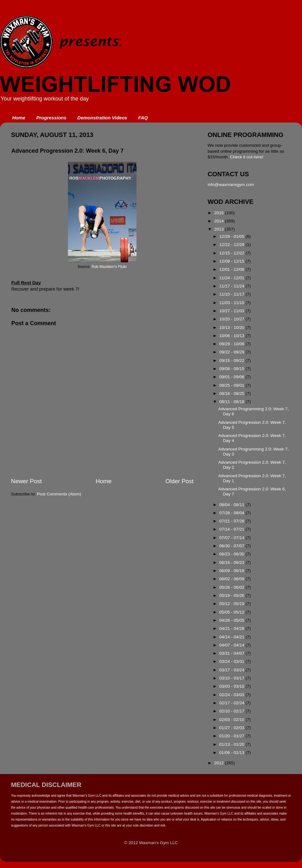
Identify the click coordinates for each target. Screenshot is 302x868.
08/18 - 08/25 (232, 393)
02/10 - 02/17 (232, 711)
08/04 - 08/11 (232, 505)
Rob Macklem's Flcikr (109, 267)
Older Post (179, 481)
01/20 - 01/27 (232, 736)
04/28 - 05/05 (232, 620)
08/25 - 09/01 (232, 385)
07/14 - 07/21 (232, 529)
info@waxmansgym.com (231, 185)
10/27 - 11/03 (232, 311)
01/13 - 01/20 (232, 744)
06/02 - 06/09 (232, 579)
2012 (220, 763)
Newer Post (26, 481)
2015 (220, 213)
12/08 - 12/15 (232, 261)
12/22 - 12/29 (232, 245)
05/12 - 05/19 (232, 604)
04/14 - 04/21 (232, 637)
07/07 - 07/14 (232, 538)
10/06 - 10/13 (232, 336)
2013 (220, 229)
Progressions (51, 118)
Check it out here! (247, 157)
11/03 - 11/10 (232, 303)
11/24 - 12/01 (232, 278)
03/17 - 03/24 (232, 670)
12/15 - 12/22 (232, 253)
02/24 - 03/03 (232, 695)
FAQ (143, 118)
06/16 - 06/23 (232, 562)
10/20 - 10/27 (232, 319)
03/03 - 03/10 (232, 686)
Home (19, 118)
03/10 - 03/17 (232, 678)
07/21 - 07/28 (232, 521)
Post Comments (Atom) (59, 494)
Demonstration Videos (102, 118)
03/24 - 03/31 (232, 661)
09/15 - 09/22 (232, 360)
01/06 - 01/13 (232, 753)
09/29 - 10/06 (232, 344)
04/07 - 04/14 (232, 645)
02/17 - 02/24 (232, 703)
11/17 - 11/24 (232, 286)
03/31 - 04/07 (232, 653)
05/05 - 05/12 (232, 612)
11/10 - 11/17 (232, 294)
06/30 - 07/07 (232, 546)
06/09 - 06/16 (232, 571)
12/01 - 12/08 (232, 269)
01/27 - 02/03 (232, 728)
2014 (220, 221)
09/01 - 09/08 (232, 377)
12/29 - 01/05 (232, 236)
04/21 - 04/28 (232, 628)
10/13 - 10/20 (232, 328)
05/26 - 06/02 (232, 587)
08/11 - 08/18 (232, 402)
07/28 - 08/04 (232, 513)
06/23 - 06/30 (232, 554)
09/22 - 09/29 (232, 352)
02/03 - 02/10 (232, 720)
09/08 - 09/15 (232, 369)
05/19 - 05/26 (232, 595)
